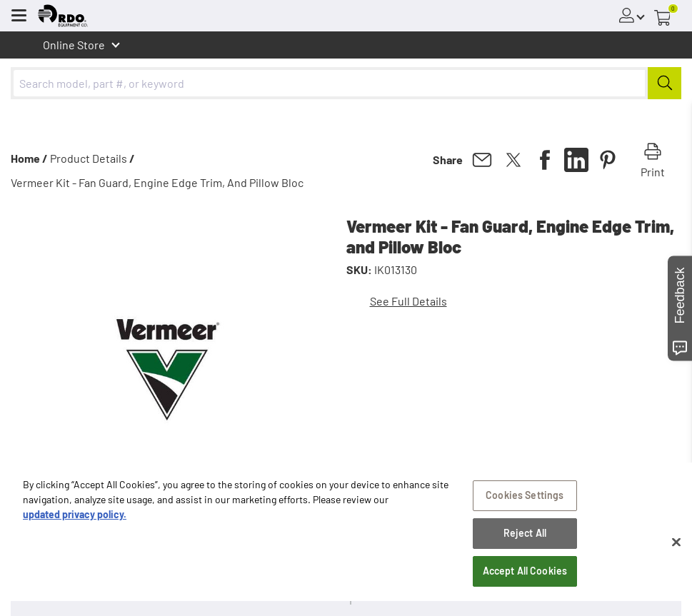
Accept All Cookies (525, 578)
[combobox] (346, 83)
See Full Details (408, 301)
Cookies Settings (525, 503)
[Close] (676, 550)
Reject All (525, 541)
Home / (29, 158)
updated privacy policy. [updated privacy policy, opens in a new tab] (75, 522)
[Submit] (665, 83)
